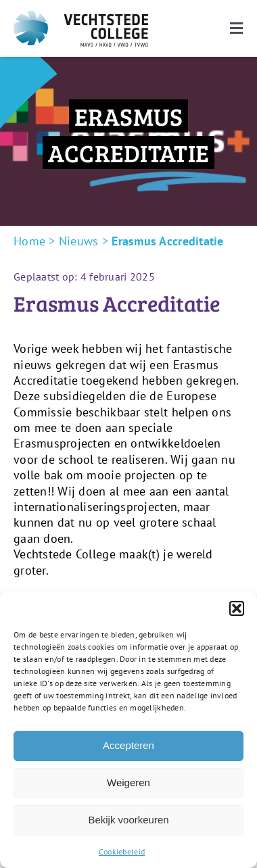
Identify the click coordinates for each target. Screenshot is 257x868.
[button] (237, 608)
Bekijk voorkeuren (128, 820)
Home (29, 241)
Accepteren (128, 745)
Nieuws (79, 241)
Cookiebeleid (122, 851)
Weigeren (128, 782)
